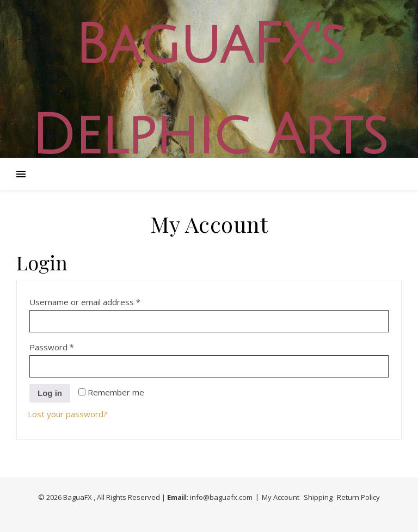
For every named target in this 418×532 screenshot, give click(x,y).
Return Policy (358, 497)
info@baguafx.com (221, 497)
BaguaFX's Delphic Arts (209, 91)
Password (69, 346)
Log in (50, 393)
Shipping (318, 497)
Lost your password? (67, 414)
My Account (281, 497)
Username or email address (102, 301)
